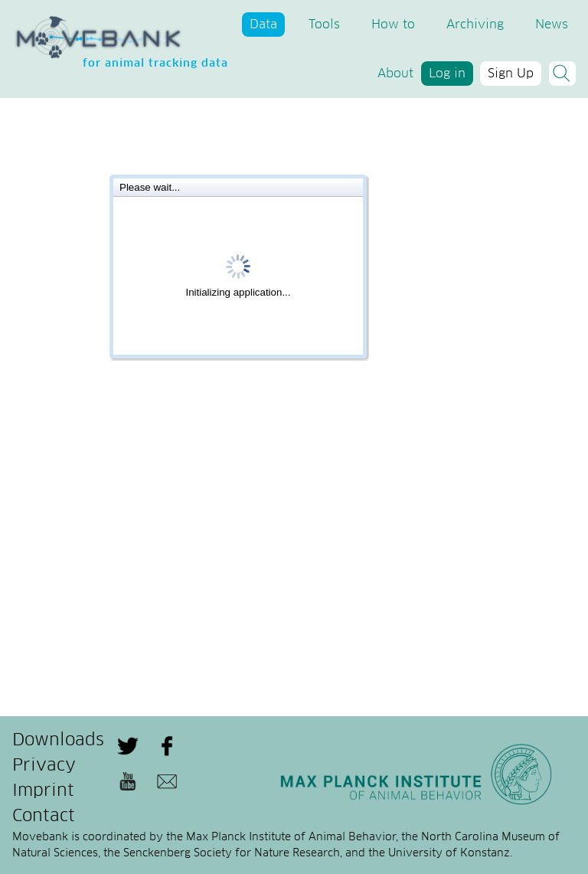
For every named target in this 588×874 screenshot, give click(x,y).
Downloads (58, 741)
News (552, 25)
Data (263, 25)
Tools (324, 25)
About (395, 74)
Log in (447, 74)
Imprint (43, 791)
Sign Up (511, 74)
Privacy (44, 766)
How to (393, 25)
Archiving (475, 25)
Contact (44, 817)
